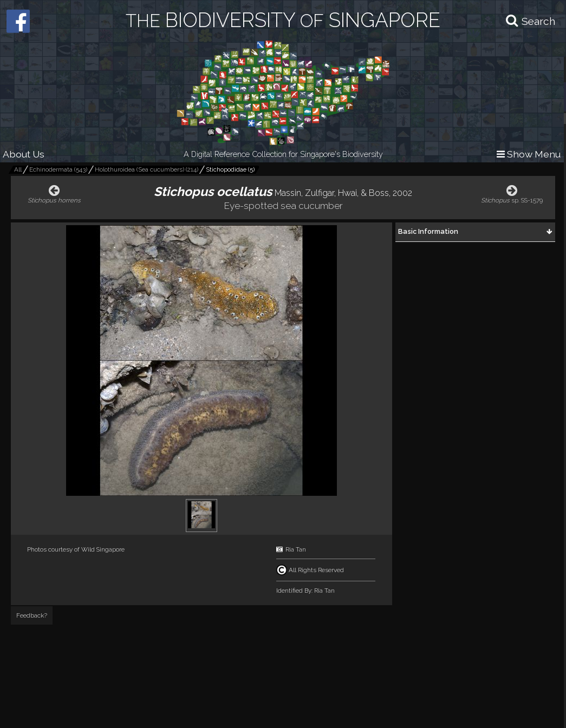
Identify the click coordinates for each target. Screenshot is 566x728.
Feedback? (32, 615)
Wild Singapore (103, 549)
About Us (24, 154)
